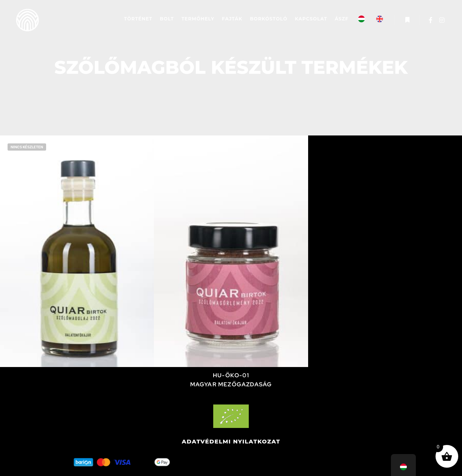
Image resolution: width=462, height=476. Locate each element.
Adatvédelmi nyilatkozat (231, 441)
